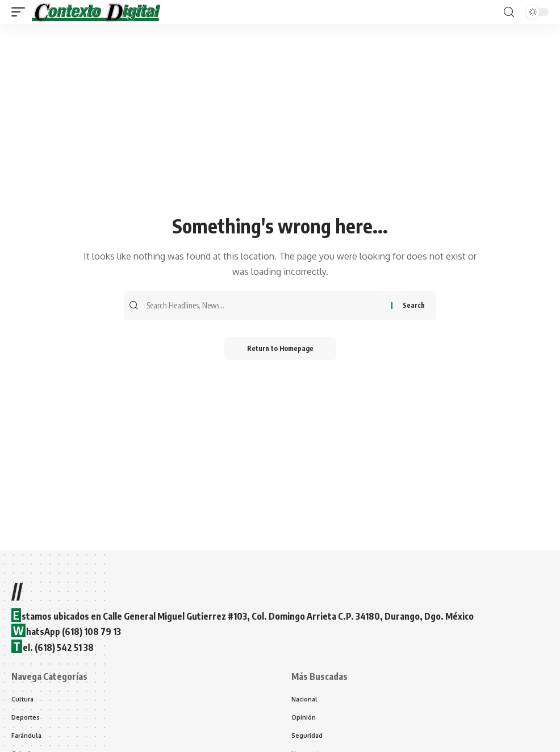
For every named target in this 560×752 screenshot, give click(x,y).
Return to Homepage (280, 348)
